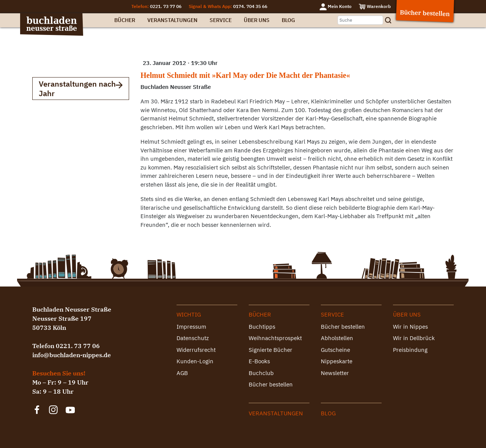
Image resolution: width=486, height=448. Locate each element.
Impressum (191, 327)
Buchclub (261, 373)
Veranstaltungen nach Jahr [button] (81, 89)
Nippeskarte (337, 361)
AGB (182, 373)
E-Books (259, 361)
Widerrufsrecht (196, 350)
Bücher (125, 20)
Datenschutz (193, 338)
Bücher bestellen (271, 384)
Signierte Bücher (271, 350)
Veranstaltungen (172, 20)
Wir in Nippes (410, 327)
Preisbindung (410, 350)
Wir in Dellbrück (414, 338)
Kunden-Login (195, 361)
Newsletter (335, 373)
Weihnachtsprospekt (275, 338)
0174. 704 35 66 (250, 6)
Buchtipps (262, 327)
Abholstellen (337, 338)
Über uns (257, 20)
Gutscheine (335, 350)
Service (221, 20)
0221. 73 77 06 (166, 6)
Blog (288, 20)
